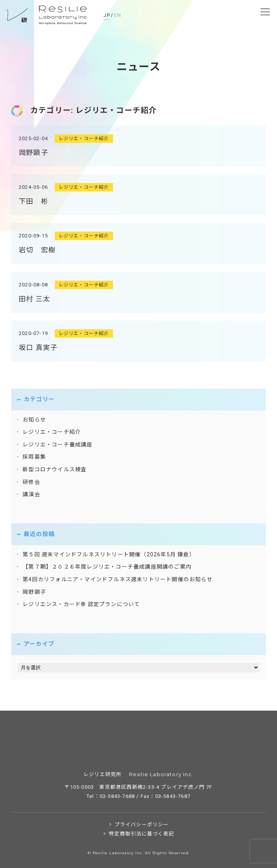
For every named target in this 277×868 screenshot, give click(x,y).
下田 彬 (34, 201)
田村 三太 (34, 299)
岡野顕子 (34, 153)
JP (107, 15)
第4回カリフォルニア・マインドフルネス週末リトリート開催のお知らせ (118, 579)
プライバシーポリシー (142, 825)
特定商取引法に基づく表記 (141, 834)
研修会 (31, 482)
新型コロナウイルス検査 (55, 469)
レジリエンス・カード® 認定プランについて (81, 604)
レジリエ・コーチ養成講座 (57, 445)
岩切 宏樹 (37, 250)
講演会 (31, 494)
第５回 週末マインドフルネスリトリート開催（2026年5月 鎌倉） (109, 554)
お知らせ (34, 420)
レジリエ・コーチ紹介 (84, 139)
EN (118, 15)
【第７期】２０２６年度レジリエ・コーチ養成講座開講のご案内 (107, 567)
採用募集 (34, 457)
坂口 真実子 (38, 347)
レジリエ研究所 (48, 15)
